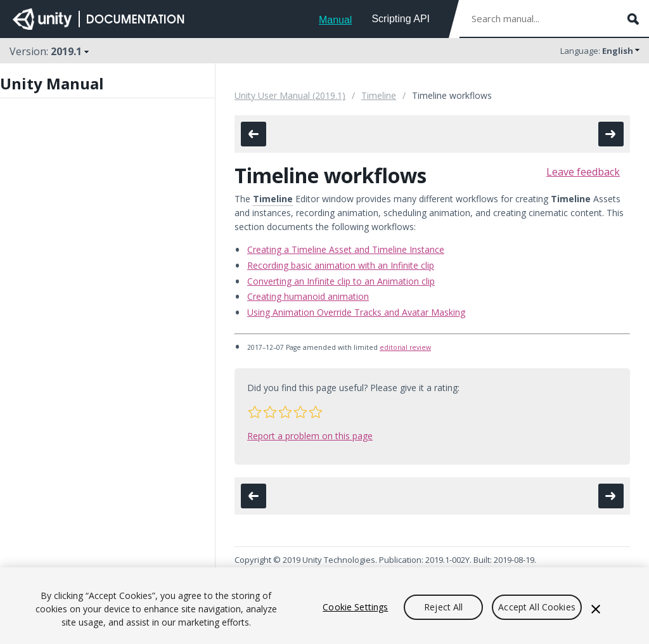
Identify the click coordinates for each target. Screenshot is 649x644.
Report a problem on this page (310, 436)
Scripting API (401, 19)
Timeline (379, 95)
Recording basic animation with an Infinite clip (341, 265)
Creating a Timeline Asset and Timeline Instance (346, 249)
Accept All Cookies (537, 607)
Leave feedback (583, 172)
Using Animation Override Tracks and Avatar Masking (356, 312)
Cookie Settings (355, 607)
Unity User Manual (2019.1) (290, 95)
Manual (335, 20)
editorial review (405, 347)
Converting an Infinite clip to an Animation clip (341, 281)
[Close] (596, 609)
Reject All (443, 607)
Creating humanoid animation (308, 296)
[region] (324, 606)
